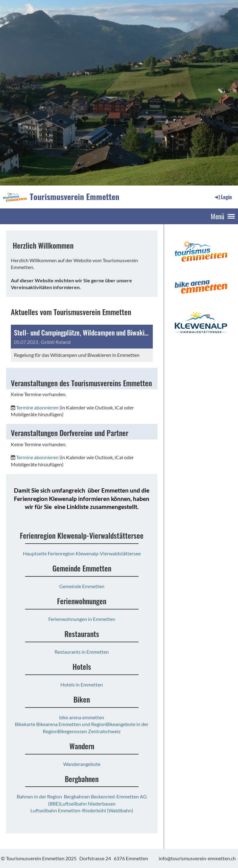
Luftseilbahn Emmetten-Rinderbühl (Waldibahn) (82, 810)
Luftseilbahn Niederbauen (88, 804)
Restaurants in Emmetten (82, 652)
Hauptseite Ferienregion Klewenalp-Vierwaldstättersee (82, 553)
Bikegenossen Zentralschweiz (89, 731)
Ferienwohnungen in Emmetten (82, 619)
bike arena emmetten (82, 717)
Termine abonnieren (37, 407)
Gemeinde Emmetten (82, 586)
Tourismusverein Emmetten (75, 197)
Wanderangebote (82, 764)
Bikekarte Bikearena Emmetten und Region (60, 724)
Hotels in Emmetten (82, 684)
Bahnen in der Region (39, 796)
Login (223, 197)
